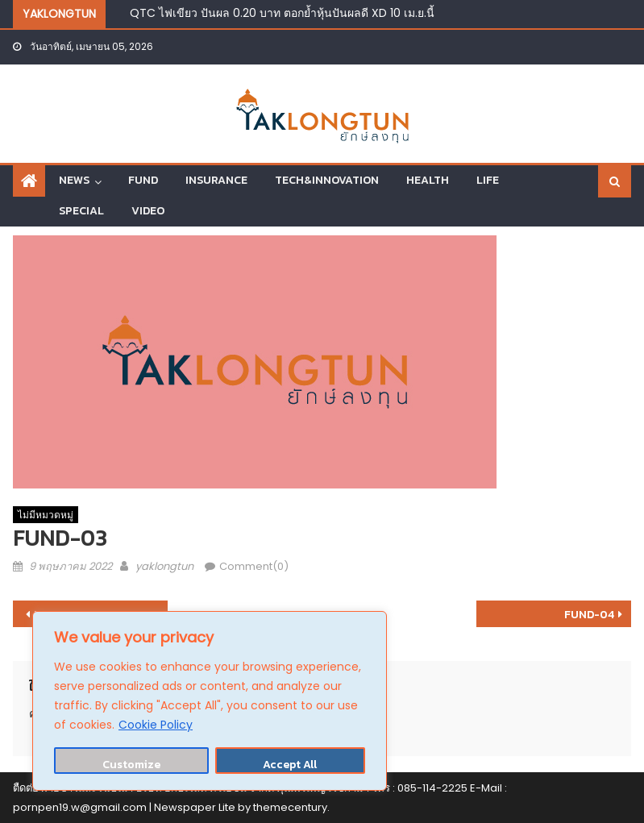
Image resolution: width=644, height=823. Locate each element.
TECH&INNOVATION (327, 180)
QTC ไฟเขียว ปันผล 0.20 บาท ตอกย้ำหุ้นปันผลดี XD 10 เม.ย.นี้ (282, 13)
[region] (210, 701)
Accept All (290, 765)
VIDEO (148, 211)
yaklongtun (164, 566)
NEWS (74, 180)
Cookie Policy (156, 725)
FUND (143, 180)
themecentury (290, 807)
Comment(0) (254, 566)
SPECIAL (81, 211)
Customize (131, 765)
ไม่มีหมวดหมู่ (46, 515)
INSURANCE (216, 180)
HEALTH (428, 180)
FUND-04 (589, 615)
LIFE (488, 180)
